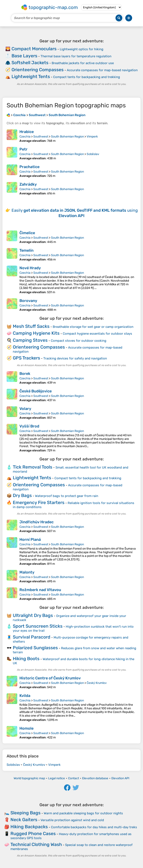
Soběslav (93, 154)
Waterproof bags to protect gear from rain (67, 496)
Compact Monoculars (34, 49)
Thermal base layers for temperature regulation (76, 56)
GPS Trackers (26, 358)
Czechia (25, 137)
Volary (25, 409)
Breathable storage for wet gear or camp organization (93, 327)
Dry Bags (22, 495)
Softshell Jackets (30, 63)
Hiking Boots (26, 659)
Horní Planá (30, 540)
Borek (25, 374)
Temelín (26, 250)
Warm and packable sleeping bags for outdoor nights (83, 813)
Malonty (27, 572)
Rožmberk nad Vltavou (40, 590)
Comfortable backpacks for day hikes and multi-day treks (94, 827)
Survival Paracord (32, 637)
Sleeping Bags (26, 813)
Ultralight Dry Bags (33, 615)
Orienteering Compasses (38, 70)
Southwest (41, 137)
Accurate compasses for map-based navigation (102, 70)
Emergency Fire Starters (39, 502)
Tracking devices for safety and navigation (75, 358)
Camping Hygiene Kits (36, 333)
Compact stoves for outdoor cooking (79, 341)
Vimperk (92, 137)
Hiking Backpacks (29, 827)
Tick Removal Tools (33, 467)
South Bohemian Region (67, 137)
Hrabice (27, 132)
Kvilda (25, 696)
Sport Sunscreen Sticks (38, 626)
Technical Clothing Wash (36, 844)
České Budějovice (36, 391)
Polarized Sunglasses (35, 648)
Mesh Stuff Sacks (31, 326)
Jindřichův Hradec (36, 522)
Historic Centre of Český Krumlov (50, 678)
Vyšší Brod (29, 426)
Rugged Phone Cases (33, 833)
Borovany (28, 301)
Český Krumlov (97, 683)
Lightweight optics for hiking (82, 49)
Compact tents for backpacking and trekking (87, 77)
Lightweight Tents (31, 76)
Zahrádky (28, 184)
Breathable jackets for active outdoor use (83, 63)
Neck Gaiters (24, 820)
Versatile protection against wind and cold (72, 820)
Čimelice (27, 233)
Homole (26, 728)
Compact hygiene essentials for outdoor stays (97, 334)
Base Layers (24, 56)
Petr (23, 149)
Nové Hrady (30, 268)
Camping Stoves (30, 340)
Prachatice (29, 167)
